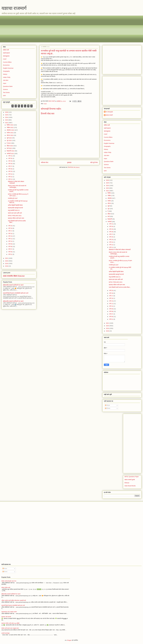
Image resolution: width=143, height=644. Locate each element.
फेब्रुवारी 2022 (11, 151)
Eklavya (127, 483)
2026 (7, 112)
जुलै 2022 (9, 138)
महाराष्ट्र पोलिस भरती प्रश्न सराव (16, 218)
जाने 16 (10, 234)
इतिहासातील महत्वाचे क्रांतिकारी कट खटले (13, 285)
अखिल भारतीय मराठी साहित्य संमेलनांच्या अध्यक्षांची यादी (14, 600)
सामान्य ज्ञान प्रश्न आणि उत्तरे (15, 213)
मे (108, 211)
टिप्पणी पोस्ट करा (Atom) (74, 167)
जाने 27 (10, 166)
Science (5, 89)
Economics (6, 65)
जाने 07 (10, 249)
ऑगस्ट (109, 203)
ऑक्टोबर (110, 198)
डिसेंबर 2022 (10, 125)
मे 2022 (9, 143)
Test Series (6, 92)
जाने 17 (10, 231)
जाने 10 (10, 241)
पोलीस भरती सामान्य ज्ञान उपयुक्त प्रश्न (10, 628)
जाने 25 (10, 171)
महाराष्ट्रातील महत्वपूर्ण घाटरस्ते (15, 208)
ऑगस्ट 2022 (10, 135)
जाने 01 (10, 254)
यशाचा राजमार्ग (14, 8)
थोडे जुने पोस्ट (94, 162)
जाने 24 (10, 174)
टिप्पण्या (108, 408)
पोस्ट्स (107, 405)
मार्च (109, 216)
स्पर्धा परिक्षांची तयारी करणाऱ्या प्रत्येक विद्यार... (120, 287)
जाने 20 (10, 226)
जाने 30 (10, 158)
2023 (7, 120)
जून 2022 (9, 140)
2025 (7, 115)
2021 (7, 258)
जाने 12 (10, 239)
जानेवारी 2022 (10, 154)
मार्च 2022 (9, 148)
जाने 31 (10, 156)
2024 (7, 117)
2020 (7, 261)
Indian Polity (7, 77)
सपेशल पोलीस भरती (6, 588)
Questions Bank (8, 86)
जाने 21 (10, 179)
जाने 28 (10, 164)
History (5, 74)
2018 (7, 266)
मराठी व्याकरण (6, 53)
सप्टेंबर (109, 201)
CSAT (5, 59)
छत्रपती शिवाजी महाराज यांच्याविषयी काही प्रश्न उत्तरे (16, 293)
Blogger (69, 640)
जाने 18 (10, 228)
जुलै (109, 206)
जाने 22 (10, 177)
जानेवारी (110, 222)
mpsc (45, 104)
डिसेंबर (109, 193)
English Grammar (8, 68)
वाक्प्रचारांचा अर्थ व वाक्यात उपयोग (9, 612)
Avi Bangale (109, 112)
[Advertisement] (60, 29)
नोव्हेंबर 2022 (10, 128)
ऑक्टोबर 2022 (11, 130)
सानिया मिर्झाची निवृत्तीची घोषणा (15, 205)
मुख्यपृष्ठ (69, 162)
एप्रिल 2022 (10, 146)
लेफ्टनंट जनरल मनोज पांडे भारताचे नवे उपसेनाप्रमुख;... (17, 187)
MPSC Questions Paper (132, 477)
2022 (7, 123)
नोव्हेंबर (109, 196)
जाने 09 (10, 244)
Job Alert (6, 80)
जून (109, 209)
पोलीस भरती (6, 50)
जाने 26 (10, 169)
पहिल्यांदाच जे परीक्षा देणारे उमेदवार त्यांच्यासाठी (120, 250)
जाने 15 (10, 236)
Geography (6, 71)
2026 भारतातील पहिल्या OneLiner (14, 276)
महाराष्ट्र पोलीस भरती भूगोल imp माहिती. (11, 623)
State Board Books (130, 486)
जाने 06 (10, 252)
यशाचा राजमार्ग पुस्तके (130, 480)
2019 (7, 263)
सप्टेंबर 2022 (10, 133)
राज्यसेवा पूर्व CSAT (13, 198)
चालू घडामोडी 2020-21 (14, 210)
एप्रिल (109, 214)
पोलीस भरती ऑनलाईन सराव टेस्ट (9, 581)
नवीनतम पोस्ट (45, 162)
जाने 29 (10, 161)
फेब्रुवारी (110, 219)
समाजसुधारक (6, 56)
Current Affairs (7, 62)
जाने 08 (10, 247)
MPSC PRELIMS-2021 (15, 216)
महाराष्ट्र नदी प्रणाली (6, 617)
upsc (4, 95)
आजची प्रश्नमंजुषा (5, 633)
